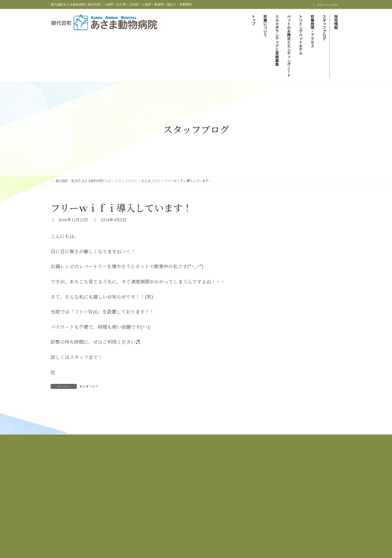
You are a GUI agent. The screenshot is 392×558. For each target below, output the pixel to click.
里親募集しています (284, 229)
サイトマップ (243, 477)
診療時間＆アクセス (154, 477)
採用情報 (217, 477)
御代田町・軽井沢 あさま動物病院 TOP (94, 474)
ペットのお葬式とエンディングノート (252, 474)
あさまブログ (89, 386)
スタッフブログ (189, 477)
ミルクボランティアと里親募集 (193, 474)
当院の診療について (146, 474)
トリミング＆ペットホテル (307, 474)
